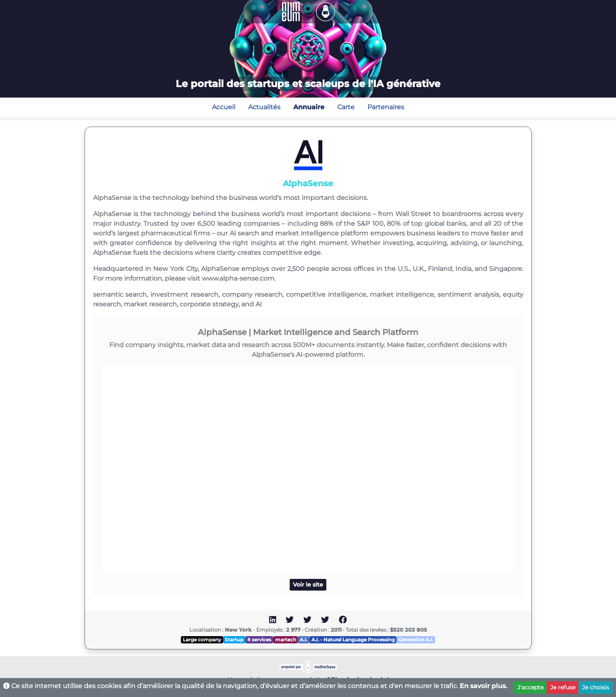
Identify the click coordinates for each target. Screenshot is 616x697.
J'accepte (530, 687)
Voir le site (308, 585)
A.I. (304, 640)
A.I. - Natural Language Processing (353, 640)
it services (259, 640)
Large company (202, 640)
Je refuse (563, 687)
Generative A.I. (416, 640)
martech (286, 640)
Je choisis (596, 687)
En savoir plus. (483, 686)
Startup (234, 640)
